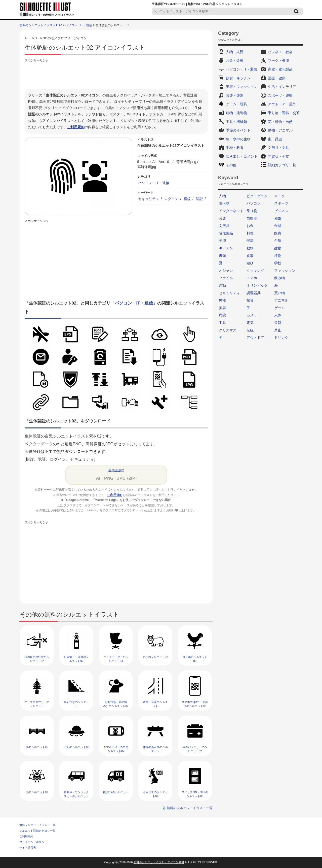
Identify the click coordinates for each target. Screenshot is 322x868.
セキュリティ (149, 199)
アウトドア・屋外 (282, 104)
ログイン (171, 199)
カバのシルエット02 (155, 657)
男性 (222, 300)
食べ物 (224, 203)
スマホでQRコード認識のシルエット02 (195, 704)
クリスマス (228, 330)
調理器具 (254, 293)
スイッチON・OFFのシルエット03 (195, 794)
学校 (278, 263)
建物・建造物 (236, 113)
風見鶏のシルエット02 (195, 659)
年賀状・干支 (278, 156)
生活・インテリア (282, 87)
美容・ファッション (242, 87)
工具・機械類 (236, 122)
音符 (278, 323)
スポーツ (281, 203)
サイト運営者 (28, 848)
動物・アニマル (280, 130)
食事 (250, 256)
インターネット (231, 211)
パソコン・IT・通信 (79, 25)
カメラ (252, 315)
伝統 (250, 330)
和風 (278, 218)
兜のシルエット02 (37, 792)
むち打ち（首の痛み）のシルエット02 (116, 704)
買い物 (279, 293)
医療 (278, 233)
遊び (250, 263)
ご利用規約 (76, 127)
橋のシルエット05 (37, 747)
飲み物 (279, 278)
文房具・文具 (278, 148)
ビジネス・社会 (280, 52)
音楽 (222, 218)
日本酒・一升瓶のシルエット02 (76, 659)
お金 (250, 226)
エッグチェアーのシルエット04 (116, 659)
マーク (279, 196)
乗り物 (252, 211)
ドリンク (281, 338)
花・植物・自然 (280, 122)
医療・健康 (277, 78)
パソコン (254, 203)
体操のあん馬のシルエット (155, 749)
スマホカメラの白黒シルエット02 (116, 749)
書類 (222, 256)
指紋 (187, 199)
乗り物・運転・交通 (284, 113)
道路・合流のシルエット (155, 704)
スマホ (252, 278)
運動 (222, 285)
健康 (250, 241)
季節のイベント (238, 130)
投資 (250, 300)
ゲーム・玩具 (236, 104)
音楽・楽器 (235, 95)
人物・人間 (235, 52)
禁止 (278, 330)
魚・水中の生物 (238, 139)
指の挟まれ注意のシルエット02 (37, 659)
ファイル (226, 278)
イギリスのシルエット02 (155, 794)
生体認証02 (116, 470)
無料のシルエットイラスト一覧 (190, 808)
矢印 (222, 241)
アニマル (281, 300)
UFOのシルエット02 (76, 747)
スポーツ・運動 (280, 95)
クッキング (255, 271)
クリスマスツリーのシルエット (37, 704)
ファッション (285, 271)
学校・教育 (235, 148)
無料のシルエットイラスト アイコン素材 (159, 862)
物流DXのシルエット (116, 792)
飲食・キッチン (238, 78)
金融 (278, 226)
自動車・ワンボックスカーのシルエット (76, 794)
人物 (222, 196)
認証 (199, 199)
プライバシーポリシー (33, 842)
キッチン (226, 248)
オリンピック (257, 285)
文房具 (224, 226)
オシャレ (226, 271)
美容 (222, 308)
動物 (250, 248)
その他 (231, 165)
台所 (278, 241)
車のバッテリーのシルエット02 (195, 749)
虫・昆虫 (275, 139)
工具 (222, 323)
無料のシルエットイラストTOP (41, 25)
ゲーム (279, 308)
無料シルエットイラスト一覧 (37, 825)
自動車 (252, 218)
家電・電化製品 (280, 69)
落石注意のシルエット (76, 704)
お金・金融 (235, 60)
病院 (222, 315)
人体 (278, 315)
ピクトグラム (257, 196)
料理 (250, 233)
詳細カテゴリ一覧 (282, 165)
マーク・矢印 (278, 60)
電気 (250, 323)
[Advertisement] (116, 75)
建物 (278, 248)
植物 (278, 256)
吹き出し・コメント (242, 156)
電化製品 (226, 233)
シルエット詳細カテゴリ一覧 (37, 831)
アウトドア (255, 338)
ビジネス (281, 211)
